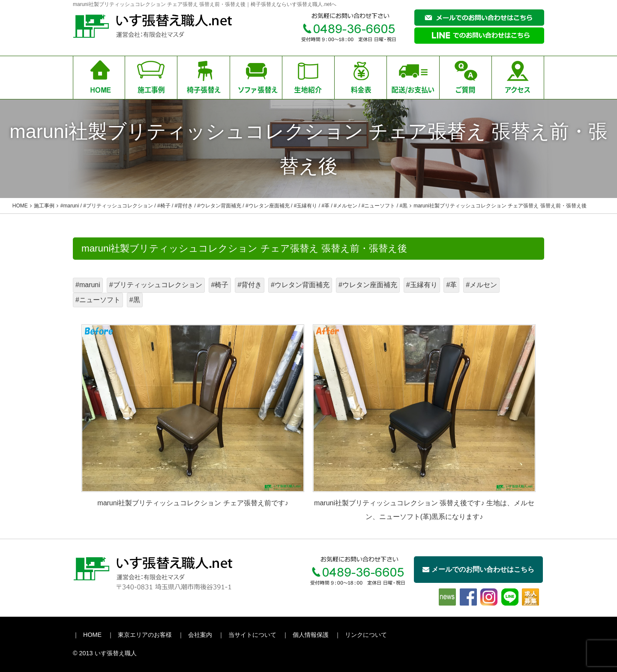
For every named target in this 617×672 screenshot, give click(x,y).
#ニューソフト (98, 300)
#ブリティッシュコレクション (156, 285)
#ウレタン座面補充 (368, 285)
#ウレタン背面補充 (300, 285)
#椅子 (220, 285)
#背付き (250, 285)
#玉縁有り (422, 285)
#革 (451, 285)
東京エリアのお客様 (145, 635)
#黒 (135, 300)
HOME (92, 635)
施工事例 (44, 206)
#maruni (88, 285)
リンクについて (366, 635)
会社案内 (200, 635)
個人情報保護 (311, 635)
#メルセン (481, 285)
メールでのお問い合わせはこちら (478, 569)
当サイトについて (252, 635)
